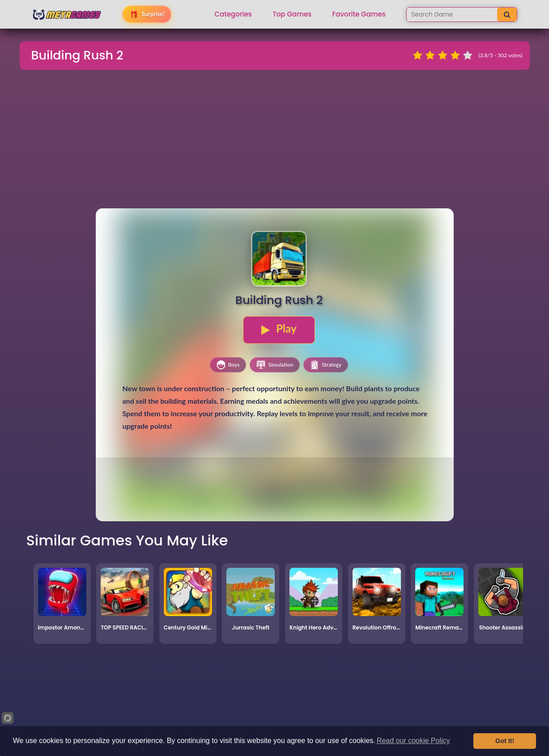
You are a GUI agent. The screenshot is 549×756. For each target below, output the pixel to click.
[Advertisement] (275, 140)
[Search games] (452, 15)
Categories (233, 14)
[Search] (507, 15)
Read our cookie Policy (413, 741)
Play (279, 329)
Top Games (292, 14)
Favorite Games (359, 14)
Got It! (505, 741)
